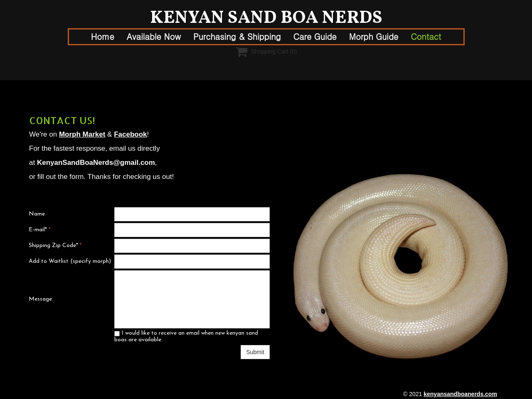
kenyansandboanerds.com (460, 394)
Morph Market (82, 134)
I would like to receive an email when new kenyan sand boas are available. (186, 337)
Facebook (130, 134)
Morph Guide (374, 36)
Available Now (154, 36)
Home (103, 36)
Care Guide (315, 36)
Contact (426, 36)
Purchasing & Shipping (237, 36)
